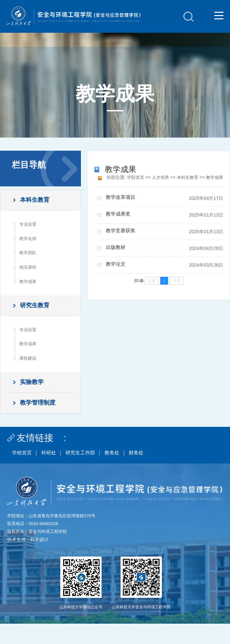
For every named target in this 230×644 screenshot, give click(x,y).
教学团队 (29, 258)
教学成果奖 (119, 223)
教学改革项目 (122, 206)
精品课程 (29, 274)
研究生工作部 (86, 473)
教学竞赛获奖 (122, 239)
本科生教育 (187, 177)
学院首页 (133, 177)
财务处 (146, 473)
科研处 (52, 473)
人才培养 (159, 177)
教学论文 (117, 273)
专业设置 (29, 227)
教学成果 (29, 290)
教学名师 (29, 243)
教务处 (120, 473)
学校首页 (23, 473)
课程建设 (29, 373)
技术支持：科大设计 (28, 560)
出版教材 (117, 256)
